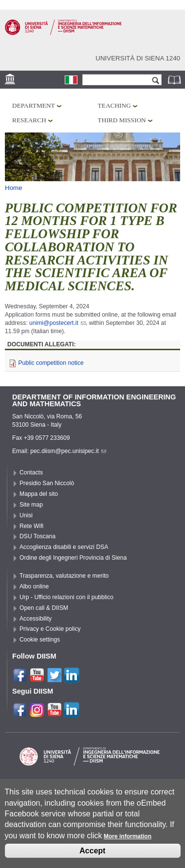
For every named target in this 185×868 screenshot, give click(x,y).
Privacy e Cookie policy (50, 629)
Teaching (114, 105)
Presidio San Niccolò (47, 483)
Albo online (34, 586)
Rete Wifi (31, 526)
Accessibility (36, 619)
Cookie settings (40, 640)
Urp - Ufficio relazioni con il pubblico (66, 597)
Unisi (26, 515)
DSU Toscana (37, 536)
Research (29, 120)
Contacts (31, 472)
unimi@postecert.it (57, 323)
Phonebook (175, 80)
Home (14, 188)
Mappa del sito (39, 494)
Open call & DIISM (44, 608)
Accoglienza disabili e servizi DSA (64, 547)
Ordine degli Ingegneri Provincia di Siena (73, 558)
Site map (31, 505)
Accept (92, 858)
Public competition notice (51, 363)
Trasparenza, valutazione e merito (64, 576)
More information (128, 843)
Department (34, 105)
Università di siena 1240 (138, 58)
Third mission (122, 120)
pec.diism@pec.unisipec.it (68, 451)
